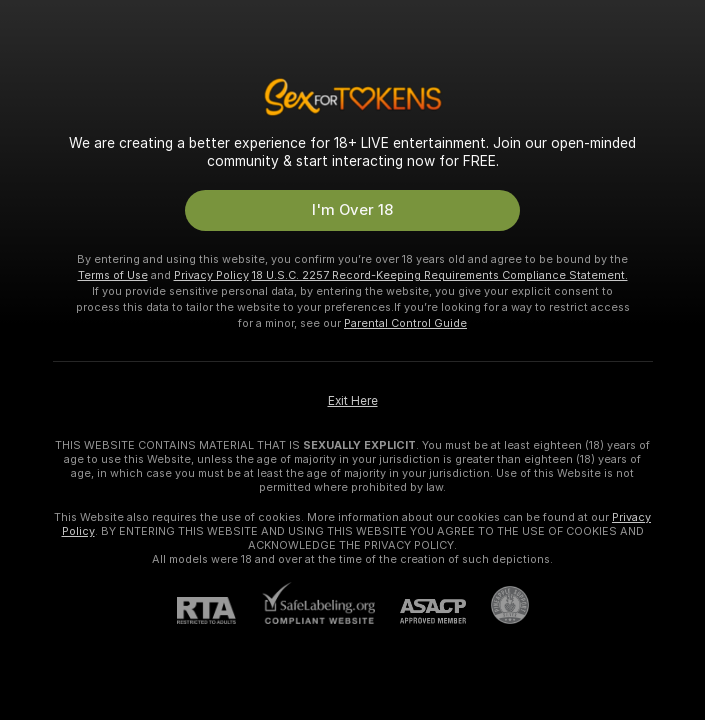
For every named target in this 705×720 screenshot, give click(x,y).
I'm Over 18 (352, 210)
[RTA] (219, 610)
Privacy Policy (211, 275)
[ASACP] (420, 611)
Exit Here (353, 401)
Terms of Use (113, 275)
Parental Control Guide (405, 323)
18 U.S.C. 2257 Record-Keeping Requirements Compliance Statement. (440, 275)
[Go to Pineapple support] (497, 605)
